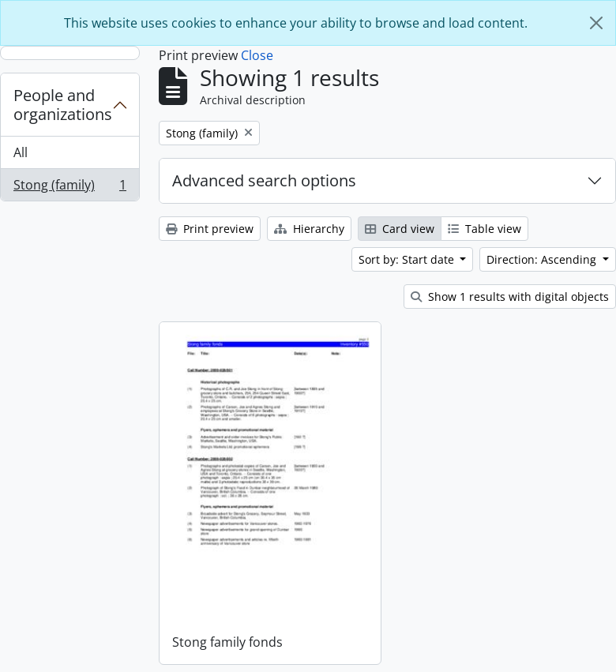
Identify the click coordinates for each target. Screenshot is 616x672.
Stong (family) (69, 188)
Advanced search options (264, 180)
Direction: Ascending (543, 259)
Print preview (210, 229)
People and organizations (63, 105)
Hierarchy (309, 229)
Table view (485, 229)
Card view (400, 229)
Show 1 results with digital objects (510, 297)
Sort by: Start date (408, 259)
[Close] (596, 23)
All (21, 152)
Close (257, 55)
